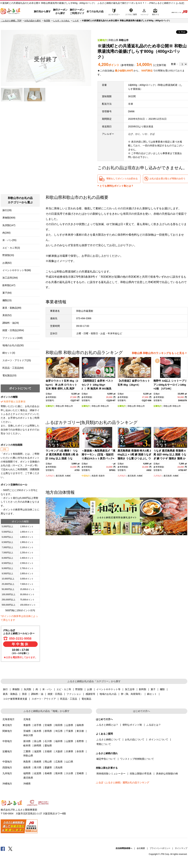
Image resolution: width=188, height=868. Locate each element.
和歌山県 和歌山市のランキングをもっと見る (158, 353)
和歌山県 (113, 40)
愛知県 (48, 746)
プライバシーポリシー (160, 848)
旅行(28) (7, 210)
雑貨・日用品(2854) (13, 330)
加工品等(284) (10, 278)
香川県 (38, 767)
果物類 (16, 689)
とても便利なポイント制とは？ (116, 186)
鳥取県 (95, 476)
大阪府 (59, 751)
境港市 (102, 476)
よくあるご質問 (131, 12)
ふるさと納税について (109, 739)
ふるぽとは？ (154, 725)
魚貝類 (47, 21)
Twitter (10, 849)
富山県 (38, 741)
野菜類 (79, 689)
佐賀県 (38, 773)
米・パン (47, 689)
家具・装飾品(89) (12, 308)
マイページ (144, 12)
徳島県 (27, 767)
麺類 (162, 689)
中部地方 (7, 741)
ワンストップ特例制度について (137, 759)
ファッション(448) (13, 338)
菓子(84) (7, 293)
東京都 (80, 731)
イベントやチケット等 (108, 689)
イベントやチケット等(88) (17, 270)
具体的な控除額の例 (167, 774)
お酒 (90, 689)
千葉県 (69, 731)
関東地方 (7, 731)
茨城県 (27, 731)
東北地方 (7, 725)
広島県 (59, 762)
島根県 (38, 762)
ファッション (74, 694)
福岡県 (27, 773)
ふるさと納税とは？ (107, 725)
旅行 (5, 689)
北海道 (27, 719)
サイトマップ (181, 848)
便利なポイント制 (132, 725)
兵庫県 (69, 751)
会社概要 (141, 848)
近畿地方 (102, 40)
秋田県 (59, 725)
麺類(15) (7, 300)
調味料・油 (37, 694)
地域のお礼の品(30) (13, 345)
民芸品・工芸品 (69, 699)
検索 (165, 12)
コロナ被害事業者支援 (15, 699)
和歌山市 (124, 40)
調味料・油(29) (11, 323)
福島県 (80, 725)
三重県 (27, 751)
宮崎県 (80, 773)
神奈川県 (28, 735)
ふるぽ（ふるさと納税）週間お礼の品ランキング (123, 783)
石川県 (48, 741)
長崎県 (48, 773)
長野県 (80, 741)
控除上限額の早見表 (141, 774)
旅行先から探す (42, 11)
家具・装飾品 (10, 694)
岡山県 (48, 762)
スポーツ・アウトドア (44, 699)
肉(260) (6, 233)
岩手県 (38, 725)
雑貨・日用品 (55, 694)
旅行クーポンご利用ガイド (77, 11)
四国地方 (7, 767)
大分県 (69, 773)
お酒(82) (7, 263)
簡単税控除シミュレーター (111, 774)
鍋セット (152, 694)
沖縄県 (27, 784)
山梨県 (69, 741)
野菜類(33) (8, 255)
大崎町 (68, 476)
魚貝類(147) (9, 225)
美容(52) (7, 315)
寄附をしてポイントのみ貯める (122, 179)
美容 (24, 694)
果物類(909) (9, 218)
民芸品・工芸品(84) (13, 368)
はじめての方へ (113, 12)
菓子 (153, 689)
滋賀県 (38, 751)
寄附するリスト (155, 12)
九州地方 (50, 476)
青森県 (27, 725)
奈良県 (80, 751)
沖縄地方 (7, 784)
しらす (76, 21)
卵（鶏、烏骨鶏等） (132, 694)
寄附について (104, 744)
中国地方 (86, 476)
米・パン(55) (9, 240)
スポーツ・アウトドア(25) (17, 360)
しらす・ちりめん (61, 21)
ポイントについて (158, 739)
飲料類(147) (9, 285)
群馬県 (48, 731)
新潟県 (27, 741)
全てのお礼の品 (95, 11)
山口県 (69, 762)
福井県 (59, 741)
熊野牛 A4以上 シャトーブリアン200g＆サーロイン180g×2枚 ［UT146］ (170, 385)
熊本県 (59, 773)
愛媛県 (48, 767)
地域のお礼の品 (108, 694)
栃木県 (38, 731)
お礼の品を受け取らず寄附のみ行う (167, 179)
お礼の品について (135, 739)
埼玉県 (59, 731)
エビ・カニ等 (64, 689)
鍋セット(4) (9, 353)
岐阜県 (27, 746)
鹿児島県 (60, 476)
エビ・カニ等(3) (11, 248)
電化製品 (86, 699)
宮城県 (48, 725)
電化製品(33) (9, 375)
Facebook (3, 849)
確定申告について (106, 759)
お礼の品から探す (33, 21)
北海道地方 (8, 719)
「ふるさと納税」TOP (11, 21)
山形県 (69, 725)
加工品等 (130, 689)
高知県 (59, 767)
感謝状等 (90, 694)
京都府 (48, 751)
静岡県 (38, 746)
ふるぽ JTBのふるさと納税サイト (10, 12)
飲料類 (143, 689)
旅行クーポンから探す (60, 11)
